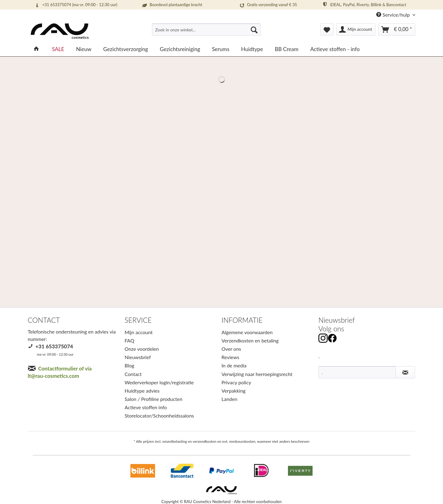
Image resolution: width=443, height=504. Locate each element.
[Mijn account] (356, 30)
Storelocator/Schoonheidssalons (159, 416)
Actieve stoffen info (146, 407)
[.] (357, 372)
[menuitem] (206, 32)
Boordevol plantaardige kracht (172, 5)
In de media (234, 365)
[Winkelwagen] (397, 30)
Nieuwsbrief (138, 357)
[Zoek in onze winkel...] (206, 30)
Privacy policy (236, 382)
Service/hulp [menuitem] (394, 15)
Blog (129, 365)
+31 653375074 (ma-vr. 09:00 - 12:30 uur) (76, 5)
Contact (133, 374)
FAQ (129, 340)
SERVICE (138, 320)
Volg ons (331, 329)
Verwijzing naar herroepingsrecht (257, 374)
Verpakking (233, 391)
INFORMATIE (242, 320)
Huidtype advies (142, 391)
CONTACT (44, 320)
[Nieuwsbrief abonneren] (405, 372)
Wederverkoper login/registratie (159, 382)
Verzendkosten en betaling (250, 340)
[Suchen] (254, 30)
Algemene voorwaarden (247, 332)
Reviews (230, 357)
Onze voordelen (142, 349)
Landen (229, 399)
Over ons (231, 349)
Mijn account (139, 332)
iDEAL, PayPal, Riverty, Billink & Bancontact (364, 4)
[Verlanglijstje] (327, 30)
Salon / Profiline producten (154, 399)
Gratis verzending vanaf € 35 (268, 5)
